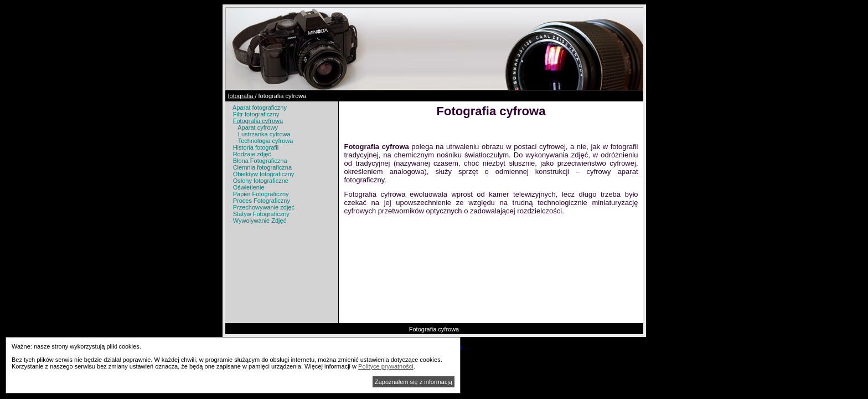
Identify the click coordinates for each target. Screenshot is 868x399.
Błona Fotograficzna (260, 161)
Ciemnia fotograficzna (262, 167)
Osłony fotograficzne (261, 181)
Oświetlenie (249, 187)
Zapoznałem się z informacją (414, 382)
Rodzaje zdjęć (252, 154)
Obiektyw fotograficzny (264, 174)
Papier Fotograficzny (261, 194)
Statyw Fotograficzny (261, 214)
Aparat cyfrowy (258, 127)
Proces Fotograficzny (262, 201)
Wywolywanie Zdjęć (260, 221)
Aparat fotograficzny (260, 108)
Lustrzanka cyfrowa (264, 134)
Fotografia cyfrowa (258, 121)
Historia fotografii (256, 147)
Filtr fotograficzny (256, 114)
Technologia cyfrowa (266, 141)
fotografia (242, 96)
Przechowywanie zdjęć (264, 207)
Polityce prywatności (386, 366)
